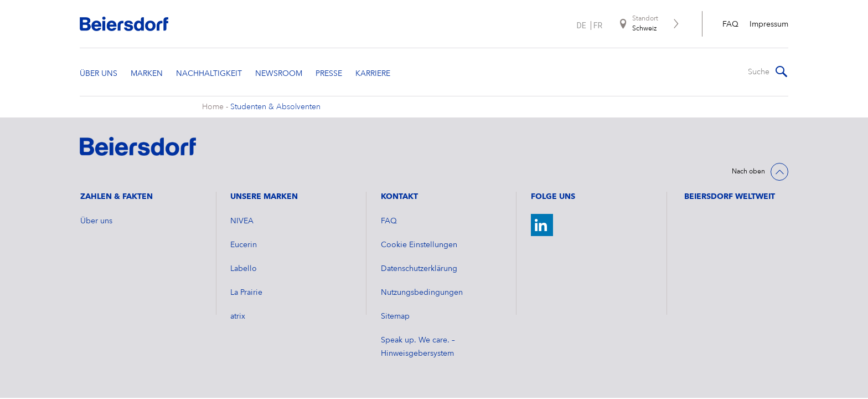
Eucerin (244, 245)
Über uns (96, 221)
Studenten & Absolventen (275, 107)
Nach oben (748, 172)
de (582, 25)
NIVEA (242, 221)
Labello (244, 269)
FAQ (730, 24)
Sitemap (395, 316)
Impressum (769, 24)
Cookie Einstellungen (419, 245)
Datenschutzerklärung (419, 269)
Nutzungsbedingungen (422, 293)
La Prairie (246, 293)
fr (598, 25)
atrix (238, 316)
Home (213, 107)
